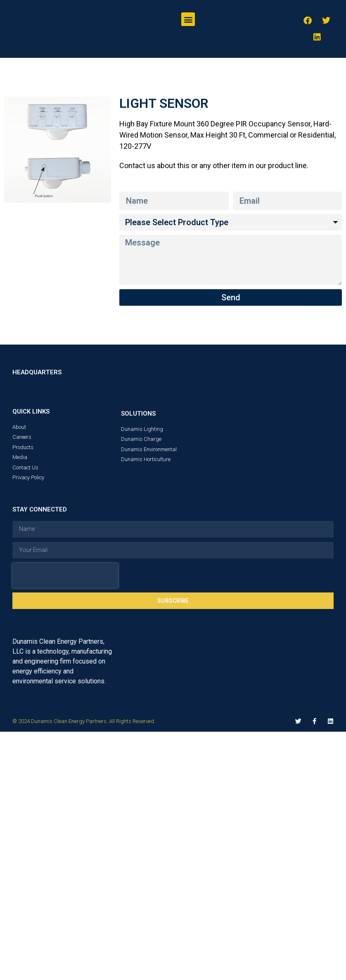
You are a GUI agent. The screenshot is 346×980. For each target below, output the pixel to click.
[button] (188, 19)
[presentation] (65, 576)
